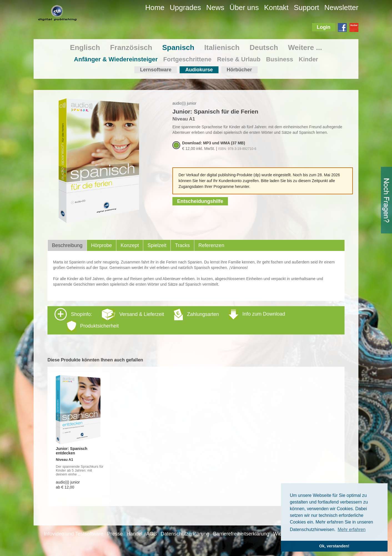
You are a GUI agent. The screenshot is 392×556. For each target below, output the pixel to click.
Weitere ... (305, 47)
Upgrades (185, 7)
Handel (135, 534)
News (215, 7)
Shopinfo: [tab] (170, 320)
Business (280, 59)
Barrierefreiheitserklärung (241, 534)
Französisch (131, 47)
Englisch (85, 47)
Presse (115, 534)
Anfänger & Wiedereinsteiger (116, 59)
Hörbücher (239, 70)
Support (306, 7)
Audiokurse (199, 70)
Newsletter (341, 7)
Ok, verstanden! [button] (334, 546)
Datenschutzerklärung (185, 534)
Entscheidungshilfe (200, 201)
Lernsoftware (156, 70)
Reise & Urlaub (239, 59)
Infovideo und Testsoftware (74, 534)
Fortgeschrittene (187, 59)
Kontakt (276, 7)
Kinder (308, 59)
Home (155, 7)
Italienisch (222, 47)
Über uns (244, 7)
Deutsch (264, 47)
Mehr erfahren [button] (352, 529)
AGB (152, 534)
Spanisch (178, 47)
